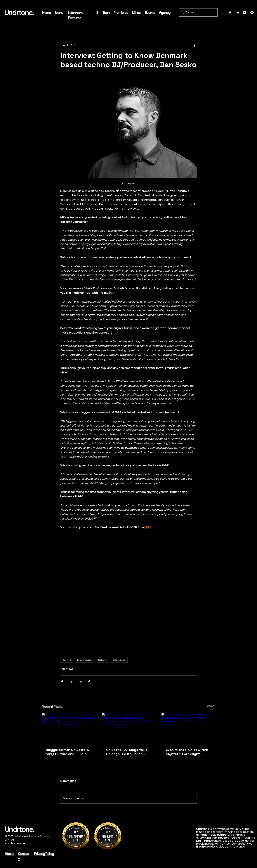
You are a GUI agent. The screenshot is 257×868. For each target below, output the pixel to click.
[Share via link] (89, 682)
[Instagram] (223, 13)
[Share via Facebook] (62, 682)
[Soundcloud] (237, 13)
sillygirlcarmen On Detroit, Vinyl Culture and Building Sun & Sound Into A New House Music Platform (68, 752)
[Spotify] (252, 13)
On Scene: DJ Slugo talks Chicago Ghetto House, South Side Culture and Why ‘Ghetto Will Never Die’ (128, 752)
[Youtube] (245, 13)
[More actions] (195, 45)
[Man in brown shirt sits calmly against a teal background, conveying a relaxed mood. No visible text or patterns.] (188, 728)
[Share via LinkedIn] (80, 682)
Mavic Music (84, 660)
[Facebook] (230, 13)
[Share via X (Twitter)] (71, 682)
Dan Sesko (119, 660)
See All (211, 706)
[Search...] (198, 12)
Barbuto (102, 660)
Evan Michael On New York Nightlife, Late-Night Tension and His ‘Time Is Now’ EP (187, 752)
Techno (67, 660)
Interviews (67, 669)
